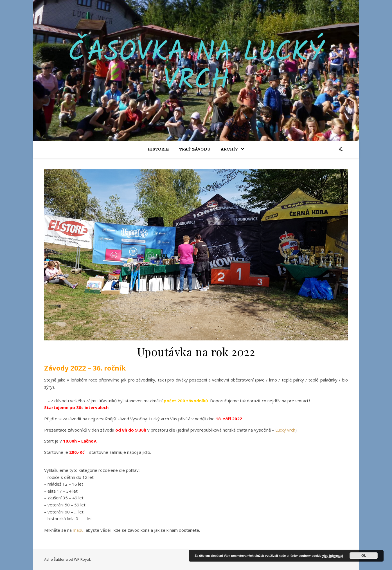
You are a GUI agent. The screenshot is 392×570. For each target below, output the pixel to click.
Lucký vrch (285, 430)
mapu (78, 530)
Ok (364, 556)
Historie (158, 150)
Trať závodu (195, 150)
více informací (333, 556)
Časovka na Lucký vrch (196, 67)
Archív (229, 150)
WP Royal (82, 559)
